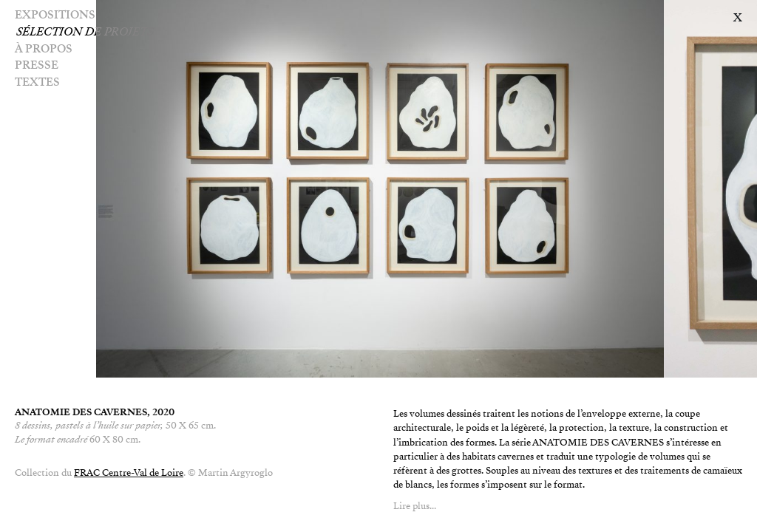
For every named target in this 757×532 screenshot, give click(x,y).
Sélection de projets (105, 32)
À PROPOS (44, 49)
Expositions (55, 15)
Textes (37, 82)
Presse (37, 65)
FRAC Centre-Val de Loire (129, 473)
